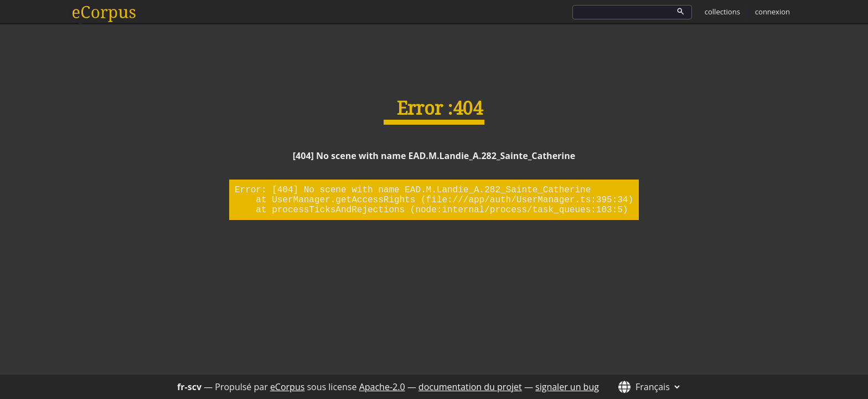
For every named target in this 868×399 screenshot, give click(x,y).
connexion (773, 12)
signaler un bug (567, 387)
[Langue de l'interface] (656, 387)
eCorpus (287, 387)
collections (722, 12)
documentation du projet (470, 387)
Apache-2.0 (382, 387)
